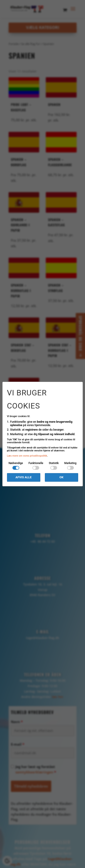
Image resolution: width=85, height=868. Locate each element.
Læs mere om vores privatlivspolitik (27, 456)
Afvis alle (23, 477)
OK (61, 477)
